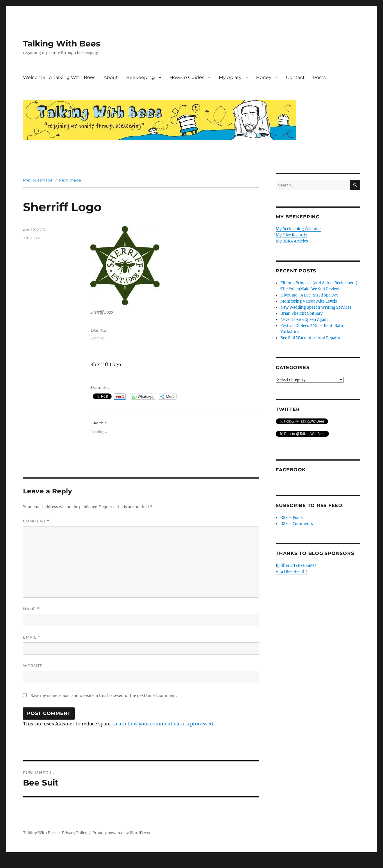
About (111, 77)
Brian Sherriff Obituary (301, 313)
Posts (319, 77)
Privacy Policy (75, 833)
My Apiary (230, 77)
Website (33, 666)
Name (31, 609)
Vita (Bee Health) (292, 572)
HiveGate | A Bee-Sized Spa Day (309, 295)
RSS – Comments (297, 524)
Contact (295, 77)
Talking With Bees (62, 44)
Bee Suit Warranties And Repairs (310, 338)
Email (32, 637)
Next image (70, 180)
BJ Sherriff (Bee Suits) (296, 566)
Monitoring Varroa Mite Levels (309, 301)
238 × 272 (31, 238)
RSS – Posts (292, 518)
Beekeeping (141, 77)
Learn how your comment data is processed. (164, 724)
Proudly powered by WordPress (121, 833)
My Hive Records (291, 235)
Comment (36, 521)
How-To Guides (187, 77)
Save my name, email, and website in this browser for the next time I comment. (104, 696)
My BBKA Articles (292, 241)
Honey (264, 77)
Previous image (38, 180)
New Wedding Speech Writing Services (316, 307)
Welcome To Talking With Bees (59, 77)
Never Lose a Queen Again (304, 320)
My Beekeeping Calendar (298, 229)
